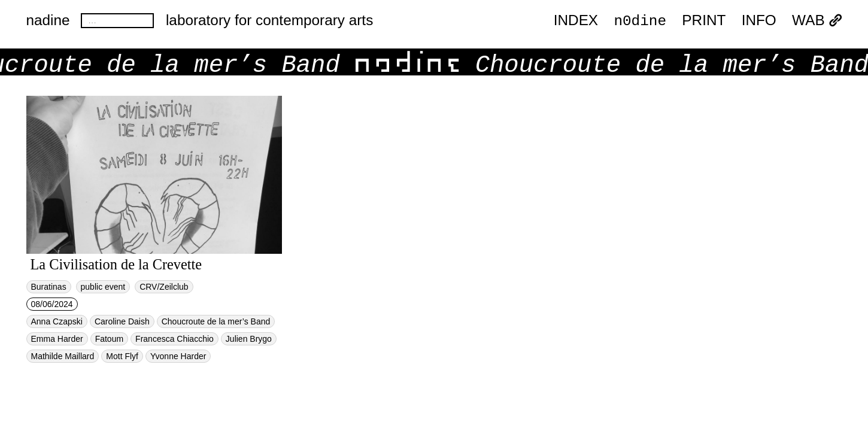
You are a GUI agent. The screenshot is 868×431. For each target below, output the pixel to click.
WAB (817, 21)
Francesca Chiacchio (174, 339)
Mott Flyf (122, 356)
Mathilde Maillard (63, 356)
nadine (48, 20)
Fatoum (109, 339)
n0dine (640, 20)
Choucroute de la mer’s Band (216, 321)
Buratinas (49, 287)
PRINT (704, 21)
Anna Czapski (57, 321)
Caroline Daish (122, 321)
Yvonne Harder (178, 356)
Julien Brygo (249, 339)
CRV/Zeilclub (164, 287)
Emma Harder (57, 339)
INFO (759, 21)
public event (103, 287)
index (576, 21)
